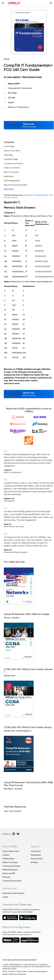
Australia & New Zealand (13, 893)
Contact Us (36, 851)
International (9, 888)
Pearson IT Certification (18, 107)
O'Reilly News (8, 859)
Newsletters (36, 855)
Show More (9, 189)
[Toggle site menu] (3, 3)
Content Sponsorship (12, 881)
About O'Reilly (10, 846)
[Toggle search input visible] (51, 3)
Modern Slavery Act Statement (14, 974)
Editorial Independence (38, 971)
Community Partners (11, 866)
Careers (6, 855)
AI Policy (34, 862)
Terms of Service (9, 971)
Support (35, 846)
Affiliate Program (10, 870)
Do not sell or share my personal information (19, 960)
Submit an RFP (9, 873)
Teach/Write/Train (11, 851)
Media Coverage (10, 862)
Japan (5, 897)
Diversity (6, 877)
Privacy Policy (37, 859)
